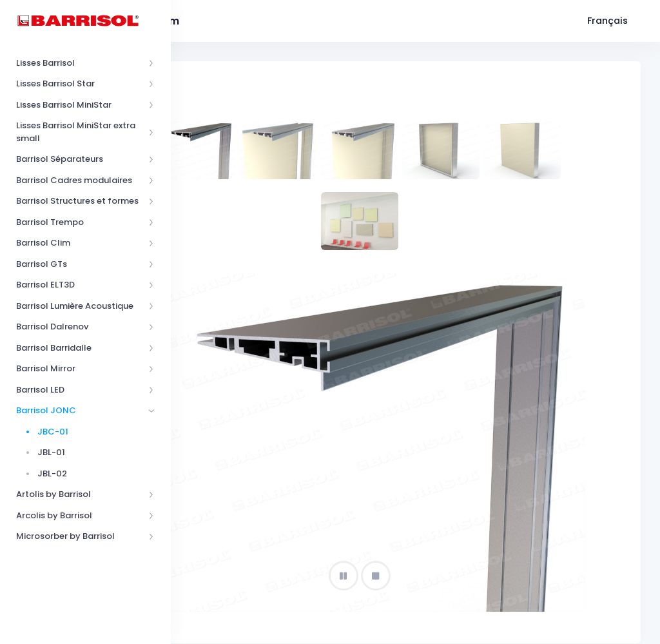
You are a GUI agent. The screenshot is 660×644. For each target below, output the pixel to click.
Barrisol (238, 629)
